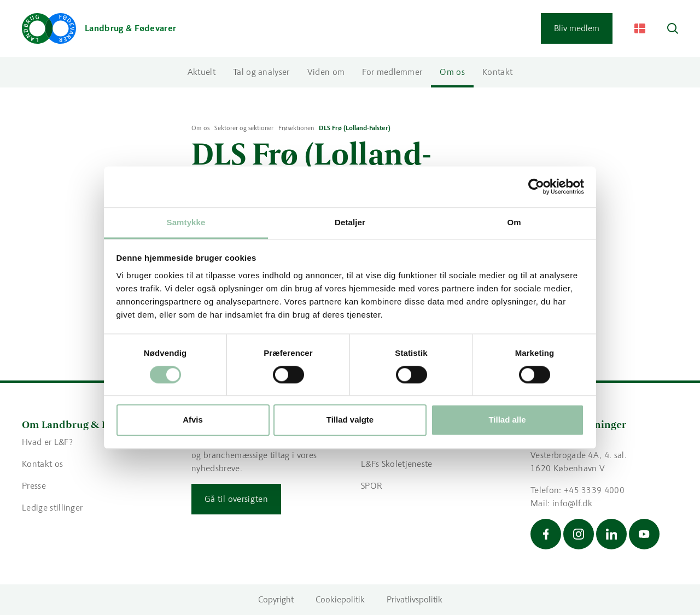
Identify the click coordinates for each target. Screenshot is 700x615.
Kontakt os (42, 464)
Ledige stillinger (52, 508)
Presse (34, 486)
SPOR (372, 486)
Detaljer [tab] (350, 222)
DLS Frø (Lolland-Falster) (355, 128)
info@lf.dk (572, 503)
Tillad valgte (350, 420)
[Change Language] (640, 28)
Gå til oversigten (236, 499)
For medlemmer (392, 72)
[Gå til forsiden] (99, 28)
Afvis (193, 420)
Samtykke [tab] (186, 222)
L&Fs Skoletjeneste (397, 464)
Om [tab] (514, 222)
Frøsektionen (296, 128)
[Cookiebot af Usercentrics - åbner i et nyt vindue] (536, 186)
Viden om (326, 72)
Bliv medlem (577, 28)
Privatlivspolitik (415, 599)
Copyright (276, 599)
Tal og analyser (261, 72)
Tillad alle (507, 420)
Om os (452, 72)
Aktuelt (202, 72)
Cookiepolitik (340, 599)
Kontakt (497, 72)
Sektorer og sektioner (244, 128)
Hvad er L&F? (47, 442)
